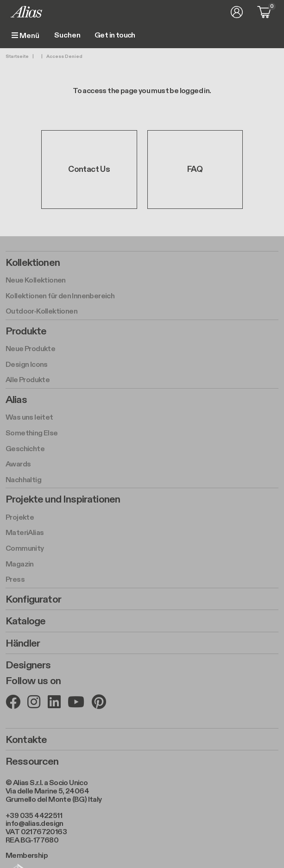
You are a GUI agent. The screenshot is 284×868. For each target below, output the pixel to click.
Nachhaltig (23, 480)
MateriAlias (25, 533)
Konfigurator (33, 599)
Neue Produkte (30, 349)
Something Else (32, 433)
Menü (25, 36)
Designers (28, 665)
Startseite (17, 57)
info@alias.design (35, 824)
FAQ (195, 169)
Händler (23, 643)
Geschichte (25, 449)
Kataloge (25, 621)
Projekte (20, 518)
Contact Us (89, 169)
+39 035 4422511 (34, 816)
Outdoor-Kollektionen (41, 311)
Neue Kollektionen (36, 280)
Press (15, 580)
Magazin (20, 564)
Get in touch (115, 36)
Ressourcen (32, 761)
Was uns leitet (29, 418)
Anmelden (237, 12)
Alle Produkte (28, 380)
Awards (18, 464)
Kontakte (26, 740)
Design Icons (27, 365)
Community (25, 549)
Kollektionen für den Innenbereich (60, 296)
